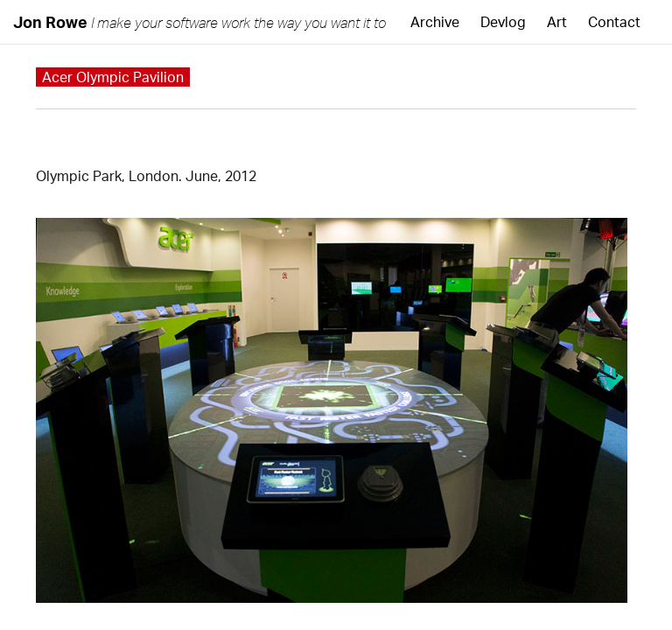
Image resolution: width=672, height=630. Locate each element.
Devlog (503, 22)
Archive (435, 22)
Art (557, 22)
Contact (614, 22)
